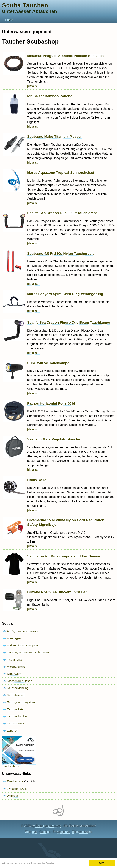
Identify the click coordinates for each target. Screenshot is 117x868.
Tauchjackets (15, 709)
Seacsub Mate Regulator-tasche (54, 439)
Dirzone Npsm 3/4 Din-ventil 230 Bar (57, 592)
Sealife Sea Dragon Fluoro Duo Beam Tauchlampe (69, 322)
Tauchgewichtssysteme (22, 702)
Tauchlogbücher (17, 716)
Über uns (31, 832)
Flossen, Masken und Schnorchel (28, 652)
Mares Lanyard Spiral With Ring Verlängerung (65, 294)
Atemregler (14, 638)
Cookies (45, 832)
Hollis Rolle (37, 480)
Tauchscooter (15, 723)
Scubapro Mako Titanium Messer (54, 137)
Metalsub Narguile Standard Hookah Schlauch (65, 56)
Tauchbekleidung (18, 688)
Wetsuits (12, 796)
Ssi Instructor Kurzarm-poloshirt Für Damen (64, 556)
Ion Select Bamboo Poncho (50, 96)
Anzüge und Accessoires (23, 631)
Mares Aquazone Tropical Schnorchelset (61, 173)
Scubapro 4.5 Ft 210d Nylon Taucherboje (61, 253)
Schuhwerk (14, 674)
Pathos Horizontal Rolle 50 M (51, 403)
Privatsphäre (61, 832)
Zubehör (12, 731)
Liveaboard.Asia (17, 789)
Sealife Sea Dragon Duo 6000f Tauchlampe (62, 213)
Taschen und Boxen (19, 681)
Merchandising (16, 667)
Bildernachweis (82, 832)
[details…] (34, 86)
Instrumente (14, 660)
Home (9, 20)
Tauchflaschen (16, 695)
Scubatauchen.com (48, 826)
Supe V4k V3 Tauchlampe (48, 363)
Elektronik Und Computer (23, 645)
